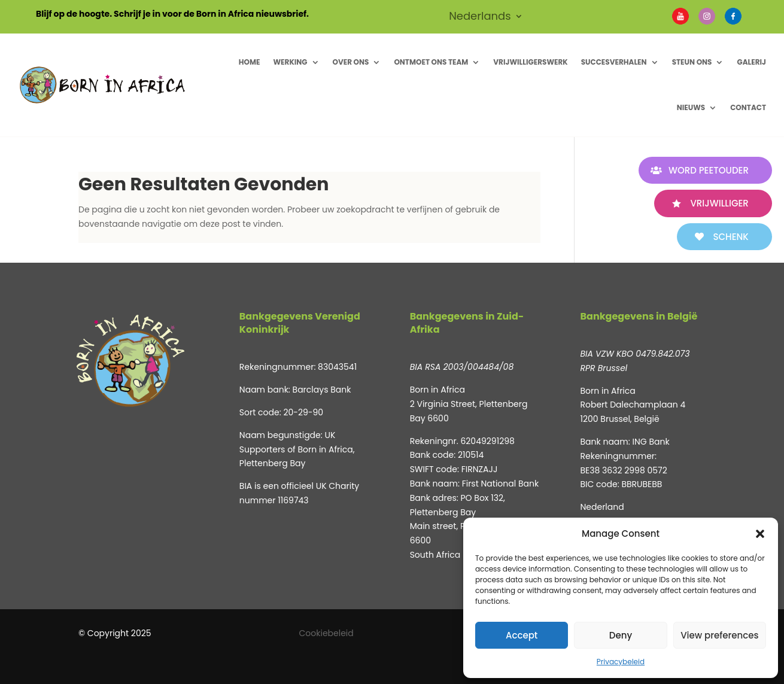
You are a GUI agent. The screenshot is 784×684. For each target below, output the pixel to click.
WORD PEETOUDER (708, 170)
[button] (760, 534)
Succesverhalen (614, 62)
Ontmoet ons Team (431, 62)
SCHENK (730, 237)
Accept (522, 635)
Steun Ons (692, 62)
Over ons (351, 62)
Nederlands (480, 18)
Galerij (751, 62)
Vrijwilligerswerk (530, 62)
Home (250, 62)
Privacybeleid (621, 662)
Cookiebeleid (326, 633)
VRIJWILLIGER (719, 203)
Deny (621, 635)
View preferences (719, 635)
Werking (290, 62)
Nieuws (691, 107)
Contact (748, 107)
